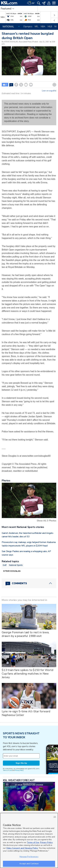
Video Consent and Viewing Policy (22, 848)
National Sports (16, 565)
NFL (37, 26)
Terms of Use (7, 770)
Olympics (28, 26)
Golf (5, 565)
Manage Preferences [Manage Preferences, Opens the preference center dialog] (29, 857)
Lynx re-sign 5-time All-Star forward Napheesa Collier (26, 713)
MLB (50, 26)
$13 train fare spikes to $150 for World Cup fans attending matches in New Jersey (28, 674)
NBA (43, 26)
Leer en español (49, 91)
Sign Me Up (21, 763)
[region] (29, 840)
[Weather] (31, 3)
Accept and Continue (29, 864)
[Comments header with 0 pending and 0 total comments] (29, 583)
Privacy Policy (19, 770)
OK (55, 817)
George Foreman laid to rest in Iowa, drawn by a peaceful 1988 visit (25, 634)
